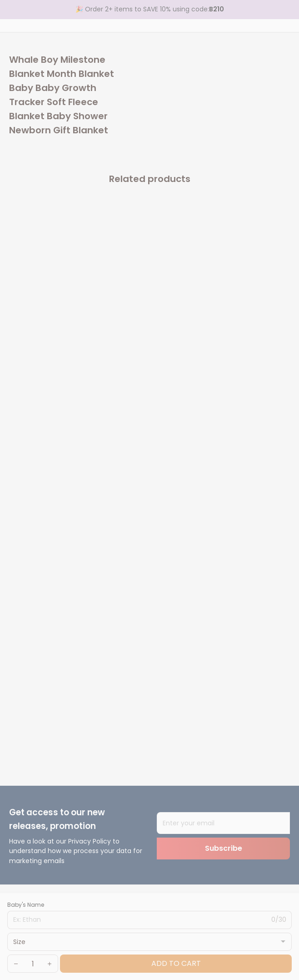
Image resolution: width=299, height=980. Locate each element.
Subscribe (224, 848)
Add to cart (176, 963)
